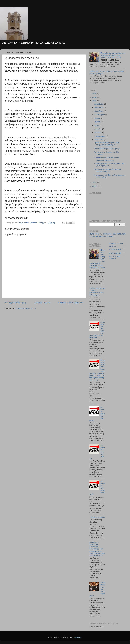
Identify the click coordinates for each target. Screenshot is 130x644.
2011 (95, 186)
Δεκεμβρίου (99, 104)
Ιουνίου (98, 122)
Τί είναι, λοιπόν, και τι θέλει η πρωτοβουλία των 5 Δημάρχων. (97, 292)
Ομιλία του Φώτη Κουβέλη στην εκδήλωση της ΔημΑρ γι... (107, 144)
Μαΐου (97, 125)
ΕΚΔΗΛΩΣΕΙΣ (115, 253)
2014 (95, 97)
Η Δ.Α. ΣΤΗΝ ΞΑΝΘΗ (115, 257)
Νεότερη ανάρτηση (15, 303)
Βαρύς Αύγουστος (98, 517)
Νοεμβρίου (99, 107)
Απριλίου (98, 129)
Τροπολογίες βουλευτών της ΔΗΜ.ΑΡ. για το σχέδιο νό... (109, 165)
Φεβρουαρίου (100, 136)
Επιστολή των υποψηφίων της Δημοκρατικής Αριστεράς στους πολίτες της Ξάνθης (113, 55)
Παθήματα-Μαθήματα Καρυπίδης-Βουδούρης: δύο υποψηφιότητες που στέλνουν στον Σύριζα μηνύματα (97, 549)
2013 (95, 101)
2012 (95, 183)
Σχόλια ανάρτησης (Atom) (26, 308)
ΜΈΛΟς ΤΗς (94, 234)
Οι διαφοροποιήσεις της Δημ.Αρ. (107, 148)
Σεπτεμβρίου (100, 115)
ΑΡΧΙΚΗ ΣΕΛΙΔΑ (116, 243)
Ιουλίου (98, 118)
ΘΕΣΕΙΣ (113, 247)
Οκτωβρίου (99, 111)
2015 (95, 94)
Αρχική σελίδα (42, 303)
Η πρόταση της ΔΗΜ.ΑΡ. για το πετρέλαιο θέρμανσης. (106, 159)
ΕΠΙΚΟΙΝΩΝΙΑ (115, 250)
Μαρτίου (98, 133)
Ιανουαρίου (99, 140)
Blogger (78, 637)
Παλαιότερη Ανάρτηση (71, 303)
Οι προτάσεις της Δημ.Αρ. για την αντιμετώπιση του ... (107, 170)
